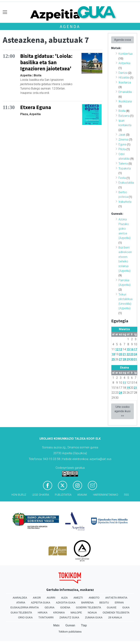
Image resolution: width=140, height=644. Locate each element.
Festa (122, 178)
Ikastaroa (125, 82)
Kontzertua (126, 54)
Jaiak (122, 135)
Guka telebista (21, 613)
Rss (126, 495)
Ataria (21, 603)
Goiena (65, 607)
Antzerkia (124, 63)
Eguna (122, 144)
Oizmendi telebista (116, 613)
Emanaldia (125, 92)
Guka (126, 607)
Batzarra (124, 116)
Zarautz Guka (69, 617)
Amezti (78, 598)
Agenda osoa (122, 40)
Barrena (87, 603)
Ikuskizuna (125, 101)
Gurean (70, 625)
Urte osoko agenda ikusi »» (122, 411)
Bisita (122, 111)
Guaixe (112, 607)
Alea (64, 598)
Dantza (123, 73)
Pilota (122, 149)
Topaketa (125, 168)
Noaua (92, 613)
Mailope (76, 613)
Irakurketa (125, 202)
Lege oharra (41, 495)
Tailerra (123, 164)
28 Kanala (115, 617)
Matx (56, 625)
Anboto (94, 598)
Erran (119, 603)
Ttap (84, 625)
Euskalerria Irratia (25, 607)
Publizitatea (63, 495)
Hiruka (43, 613)
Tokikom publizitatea (70, 632)
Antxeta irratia (116, 598)
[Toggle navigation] (5, 12)
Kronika (59, 613)
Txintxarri (46, 617)
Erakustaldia (126, 183)
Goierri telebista (89, 607)
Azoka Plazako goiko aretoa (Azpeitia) (125, 229)
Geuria (50, 607)
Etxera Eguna (36, 107)
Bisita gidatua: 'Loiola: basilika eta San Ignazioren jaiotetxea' (46, 62)
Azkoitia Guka (66, 603)
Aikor (37, 598)
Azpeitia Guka (41, 603)
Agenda (70, 26)
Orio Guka (25, 617)
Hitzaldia (124, 78)
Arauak (82, 495)
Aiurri (51, 598)
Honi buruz (19, 495)
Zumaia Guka (94, 617)
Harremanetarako (106, 495)
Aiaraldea (20, 598)
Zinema (123, 140)
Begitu (104, 603)
